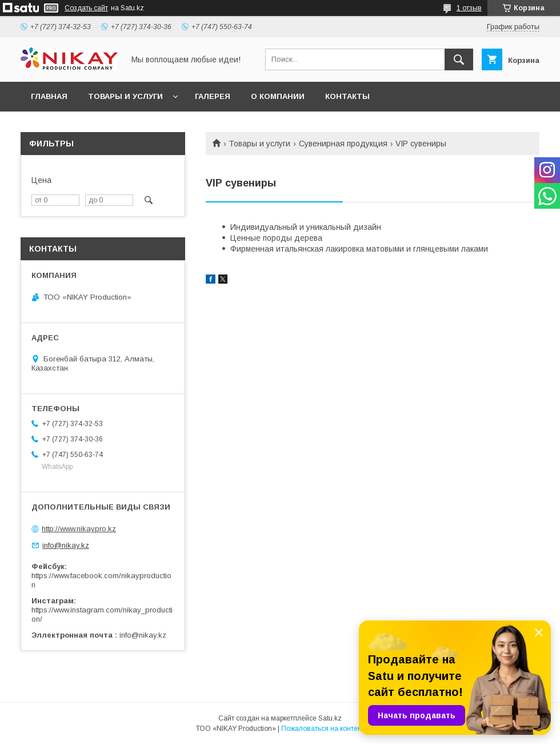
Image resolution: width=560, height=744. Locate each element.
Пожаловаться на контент (323, 729)
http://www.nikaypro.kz (79, 529)
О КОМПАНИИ (278, 96)
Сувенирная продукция (343, 144)
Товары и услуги (259, 144)
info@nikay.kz (66, 545)
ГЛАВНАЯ (49, 96)
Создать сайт (86, 8)
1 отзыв (469, 8)
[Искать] (459, 59)
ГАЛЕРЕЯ (213, 96)
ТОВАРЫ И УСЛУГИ (125, 96)
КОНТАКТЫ (347, 96)
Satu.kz (330, 718)
